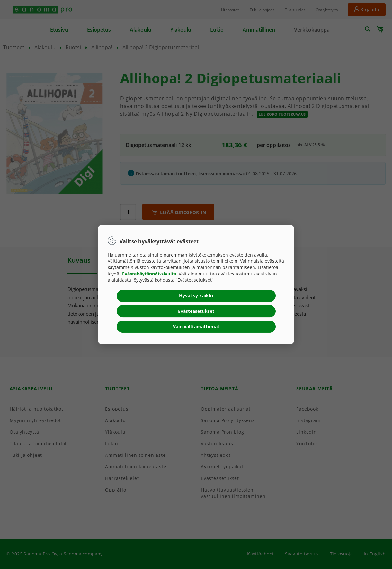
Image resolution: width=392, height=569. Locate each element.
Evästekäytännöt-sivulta (149, 274)
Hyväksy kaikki (196, 296)
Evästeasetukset (196, 311)
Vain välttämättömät (196, 326)
